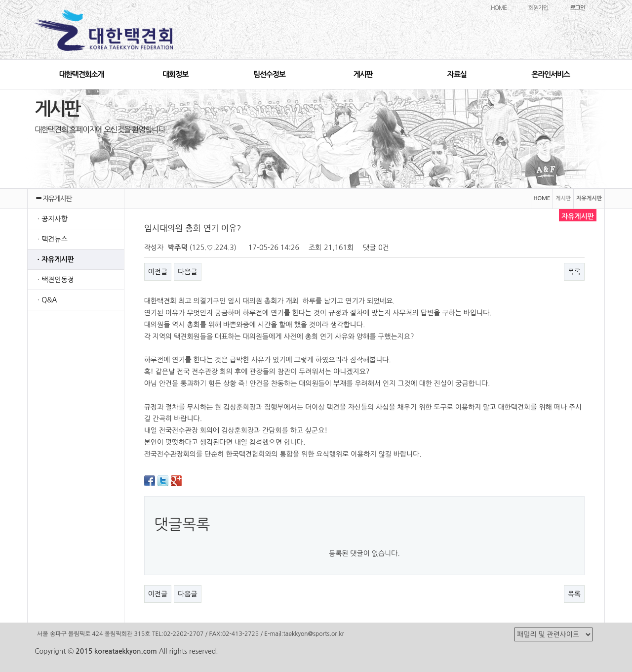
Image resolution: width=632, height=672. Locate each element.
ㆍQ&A (46, 300)
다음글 (187, 272)
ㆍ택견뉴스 (51, 239)
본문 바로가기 (0, 0)
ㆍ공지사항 (51, 219)
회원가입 (538, 8)
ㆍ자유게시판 (55, 259)
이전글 (158, 272)
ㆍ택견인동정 (55, 280)
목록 (574, 272)
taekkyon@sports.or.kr (313, 634)
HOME (499, 8)
